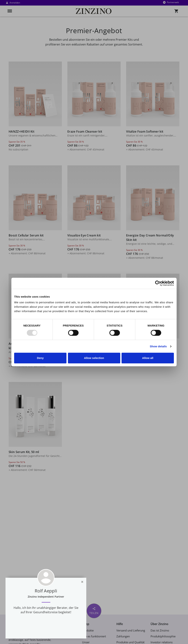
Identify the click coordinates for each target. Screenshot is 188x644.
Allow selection (94, 358)
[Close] (82, 582)
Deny (40, 358)
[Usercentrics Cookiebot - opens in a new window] (158, 283)
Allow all (148, 358)
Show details (158, 346)
